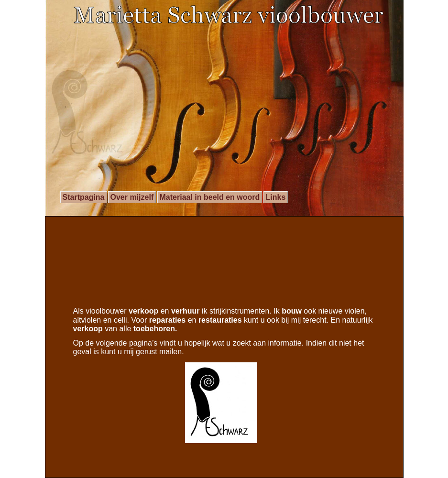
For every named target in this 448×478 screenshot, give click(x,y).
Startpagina (84, 197)
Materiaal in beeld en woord (210, 197)
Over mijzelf (132, 197)
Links (276, 197)
